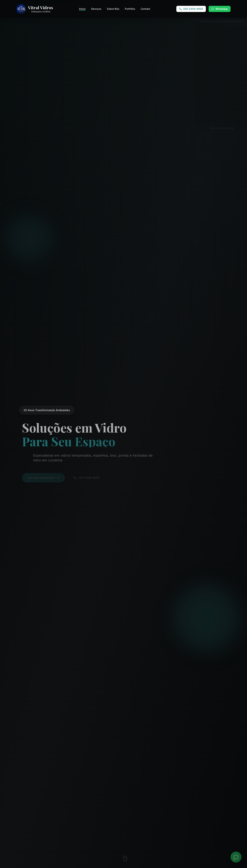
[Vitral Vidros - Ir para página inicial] (35, 9)
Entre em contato (217, 128)
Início (82, 9)
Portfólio (130, 9)
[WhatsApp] (236, 857)
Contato (145, 9)
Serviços (96, 9)
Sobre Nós (113, 9)
